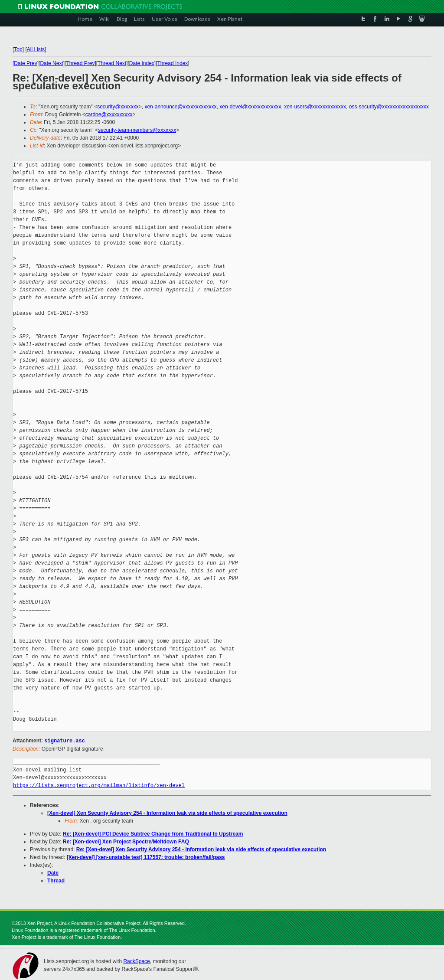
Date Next (51, 63)
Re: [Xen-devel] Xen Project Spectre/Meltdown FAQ (126, 841)
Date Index (142, 63)
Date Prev (25, 63)
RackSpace (136, 961)
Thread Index (173, 63)
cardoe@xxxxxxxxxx (109, 114)
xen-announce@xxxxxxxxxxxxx (180, 107)
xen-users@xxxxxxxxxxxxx (315, 107)
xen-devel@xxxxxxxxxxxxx (250, 107)
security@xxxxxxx (118, 107)
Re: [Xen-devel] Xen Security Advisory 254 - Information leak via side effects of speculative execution (201, 849)
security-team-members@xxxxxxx (137, 130)
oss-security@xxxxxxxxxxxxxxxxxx (389, 107)
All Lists (36, 49)
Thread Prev (80, 63)
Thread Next (112, 63)
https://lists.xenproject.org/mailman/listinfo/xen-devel (99, 785)
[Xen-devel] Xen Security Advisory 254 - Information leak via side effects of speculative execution (167, 813)
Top (18, 49)
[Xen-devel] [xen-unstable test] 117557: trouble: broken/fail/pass (146, 857)
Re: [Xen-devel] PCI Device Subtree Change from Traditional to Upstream (153, 833)
